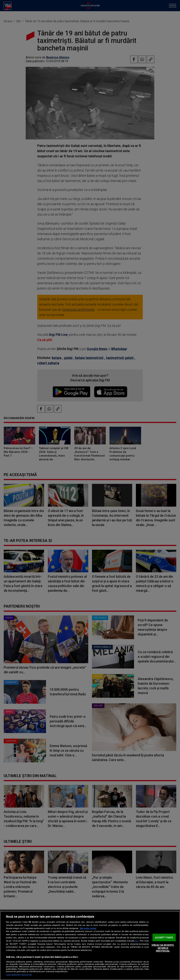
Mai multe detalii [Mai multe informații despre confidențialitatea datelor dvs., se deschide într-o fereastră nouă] (88, 928)
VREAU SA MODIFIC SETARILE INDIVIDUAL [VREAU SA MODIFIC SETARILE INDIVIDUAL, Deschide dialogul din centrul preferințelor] (163, 948)
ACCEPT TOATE (164, 937)
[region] (90, 946)
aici (137, 941)
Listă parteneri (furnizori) (19, 975)
